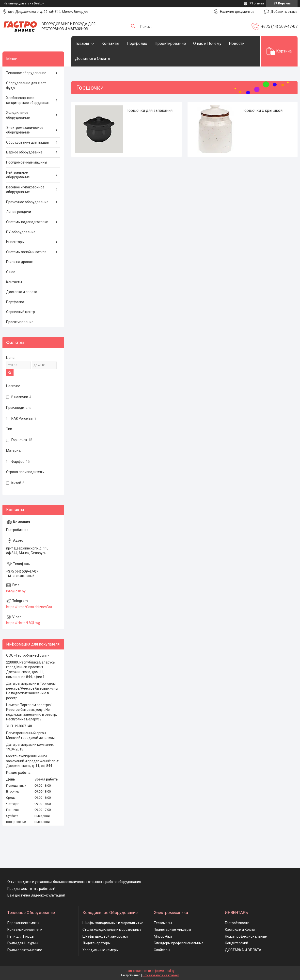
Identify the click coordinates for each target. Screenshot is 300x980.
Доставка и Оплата (92, 58)
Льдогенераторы (96, 943)
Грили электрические (25, 950)
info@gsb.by (16, 591)
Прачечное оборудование (27, 202)
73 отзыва (257, 3)
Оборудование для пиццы (27, 142)
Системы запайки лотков (26, 252)
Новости (237, 43)
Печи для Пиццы (21, 936)
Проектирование (170, 43)
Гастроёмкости (237, 923)
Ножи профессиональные (246, 936)
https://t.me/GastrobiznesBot (29, 607)
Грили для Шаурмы (23, 943)
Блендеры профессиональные (179, 943)
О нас (11, 272)
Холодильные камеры (100, 950)
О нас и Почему (207, 43)
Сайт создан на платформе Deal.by (150, 971)
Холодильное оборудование (18, 115)
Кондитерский (237, 943)
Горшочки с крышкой (262, 110)
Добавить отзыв (284, 12)
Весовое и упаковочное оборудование (25, 190)
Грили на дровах (19, 262)
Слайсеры (162, 950)
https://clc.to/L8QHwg (23, 623)
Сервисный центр (21, 312)
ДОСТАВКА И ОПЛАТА (243, 950)
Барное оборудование (24, 152)
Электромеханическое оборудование (25, 130)
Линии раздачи (19, 212)
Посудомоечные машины (27, 162)
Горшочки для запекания (150, 110)
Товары (82, 43)
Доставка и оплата (22, 292)
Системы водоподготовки (27, 222)
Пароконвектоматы (23, 923)
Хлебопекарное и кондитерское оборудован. (28, 100)
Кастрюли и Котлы (240, 930)
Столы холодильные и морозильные (112, 930)
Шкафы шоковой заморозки (105, 936)
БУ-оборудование (21, 232)
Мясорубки (163, 936)
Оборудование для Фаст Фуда (26, 85)
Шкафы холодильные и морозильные (113, 923)
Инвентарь (15, 242)
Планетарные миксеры (172, 930)
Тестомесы (163, 923)
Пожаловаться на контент (161, 975)
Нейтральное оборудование (18, 175)
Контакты (110, 43)
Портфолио (137, 43)
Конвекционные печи (25, 930)
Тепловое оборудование (26, 73)
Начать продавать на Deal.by (24, 3)
